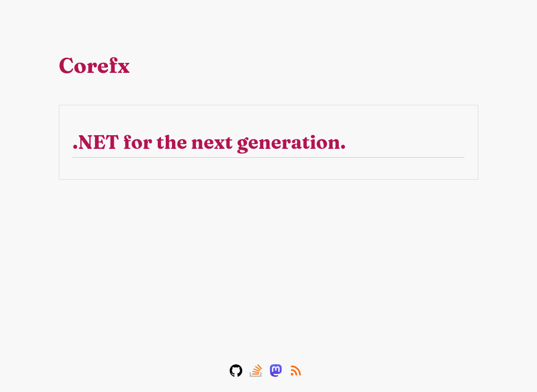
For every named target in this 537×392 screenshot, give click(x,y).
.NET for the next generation (209, 142)
